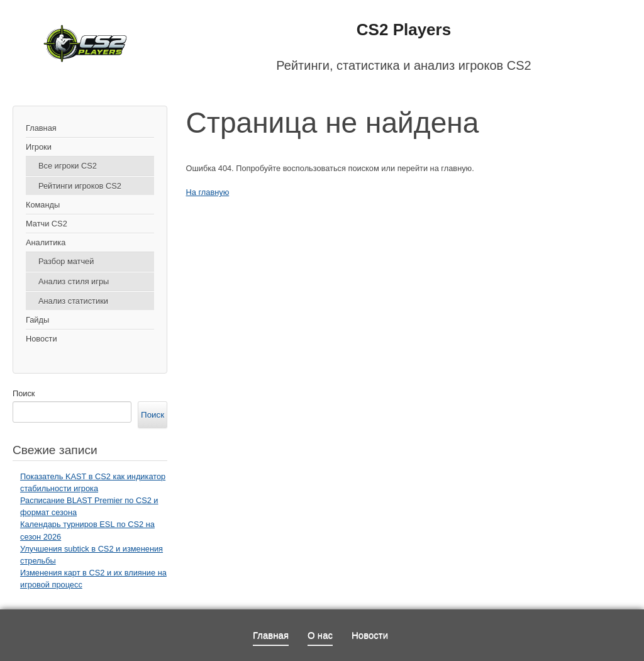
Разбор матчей (66, 261)
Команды (43, 205)
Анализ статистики (73, 301)
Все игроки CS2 (68, 166)
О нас (320, 635)
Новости (42, 339)
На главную (208, 192)
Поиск (24, 393)
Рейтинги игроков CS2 (80, 186)
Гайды (37, 320)
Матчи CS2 (47, 224)
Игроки (39, 147)
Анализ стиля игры (74, 281)
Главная (41, 128)
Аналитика (46, 242)
